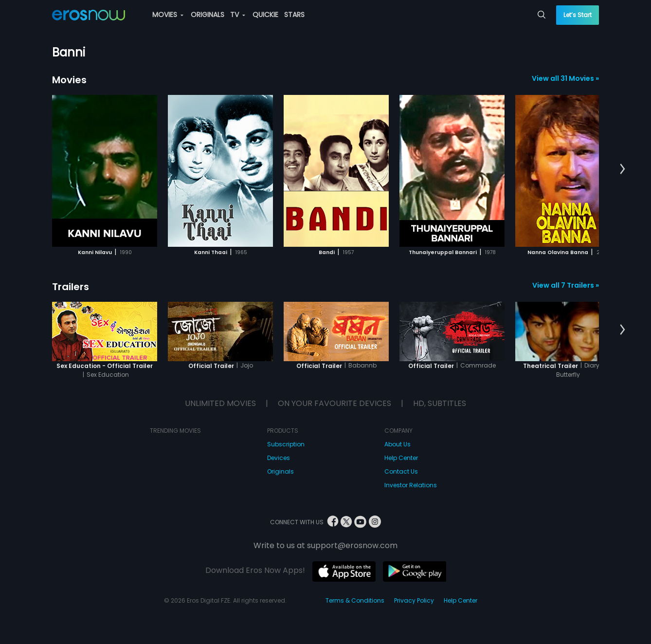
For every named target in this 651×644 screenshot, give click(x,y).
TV (238, 15)
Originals (280, 471)
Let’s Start (578, 15)
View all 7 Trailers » (566, 285)
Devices (279, 458)
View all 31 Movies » (565, 78)
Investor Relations (411, 485)
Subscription (286, 444)
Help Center (401, 458)
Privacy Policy (414, 600)
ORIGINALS (208, 15)
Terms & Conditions (355, 600)
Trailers (71, 287)
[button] (623, 169)
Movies (69, 80)
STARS (294, 15)
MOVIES (168, 15)
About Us (398, 444)
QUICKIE (265, 15)
